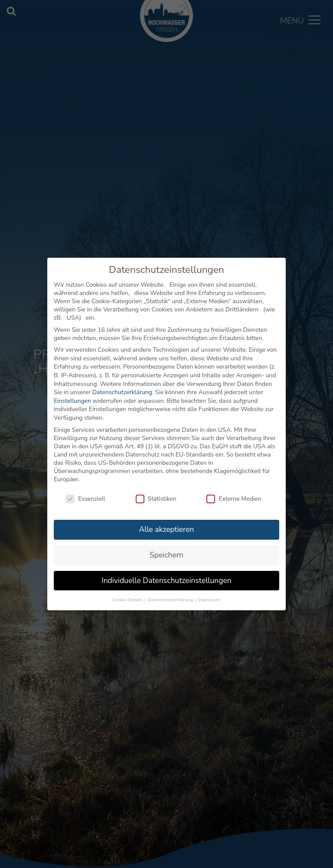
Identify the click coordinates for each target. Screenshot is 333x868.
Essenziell (85, 499)
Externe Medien (234, 499)
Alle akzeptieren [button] (166, 529)
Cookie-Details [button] (128, 600)
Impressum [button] (209, 600)
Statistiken (156, 499)
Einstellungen (72, 401)
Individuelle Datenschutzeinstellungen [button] (166, 580)
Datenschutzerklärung (122, 392)
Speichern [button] (166, 555)
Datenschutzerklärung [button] (171, 600)
